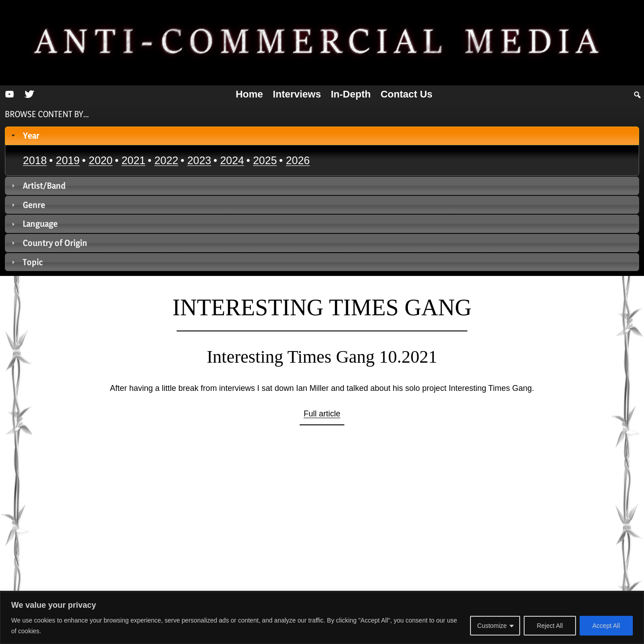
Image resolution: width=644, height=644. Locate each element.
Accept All (606, 626)
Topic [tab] (26, 262)
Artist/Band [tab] (38, 186)
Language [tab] (34, 224)
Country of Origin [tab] (49, 243)
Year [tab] (25, 136)
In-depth (351, 94)
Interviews (297, 94)
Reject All (550, 626)
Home (249, 94)
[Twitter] (29, 94)
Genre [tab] (28, 205)
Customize (492, 626)
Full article (322, 414)
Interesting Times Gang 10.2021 (322, 357)
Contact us (407, 94)
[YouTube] (9, 94)
